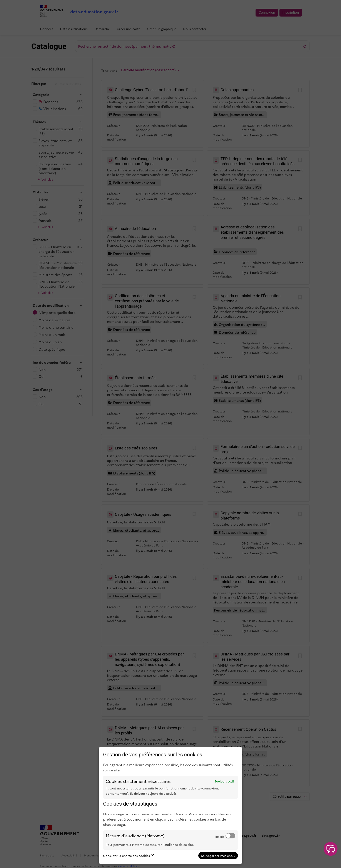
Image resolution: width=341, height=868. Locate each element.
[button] (331, 849)
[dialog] (170, 805)
